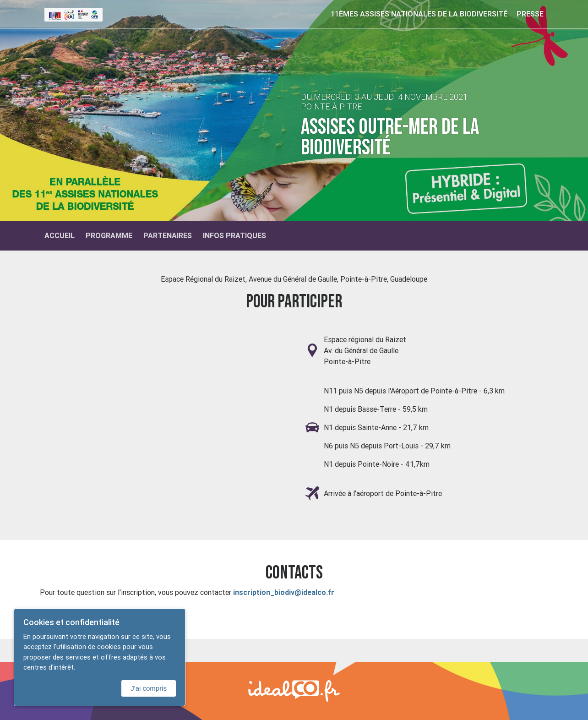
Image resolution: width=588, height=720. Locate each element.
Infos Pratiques (234, 235)
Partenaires (168, 235)
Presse (530, 14)
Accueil (60, 235)
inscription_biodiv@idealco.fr (285, 592)
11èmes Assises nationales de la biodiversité (419, 14)
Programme (109, 235)
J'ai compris (149, 688)
